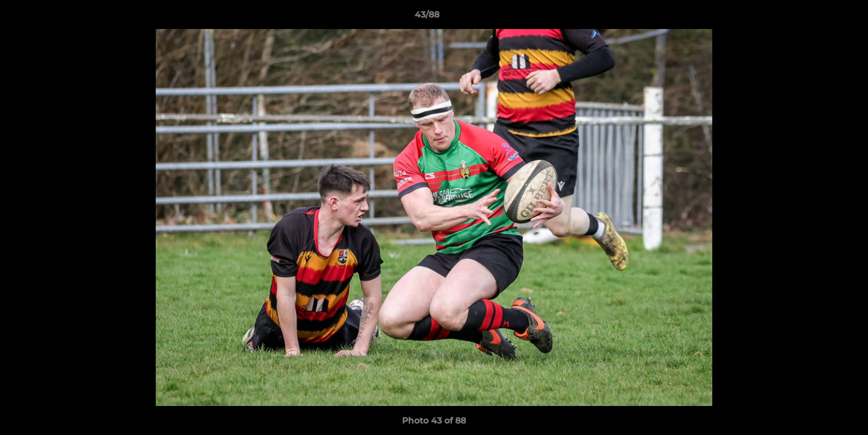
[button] (817, 18)
